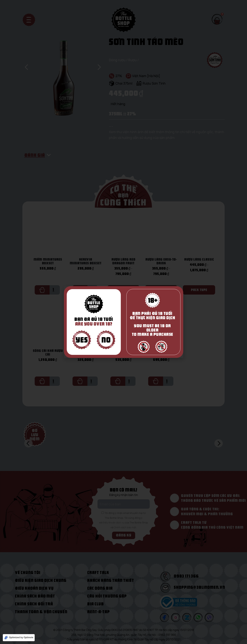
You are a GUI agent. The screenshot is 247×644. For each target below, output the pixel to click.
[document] (123, 322)
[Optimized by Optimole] (19, 638)
